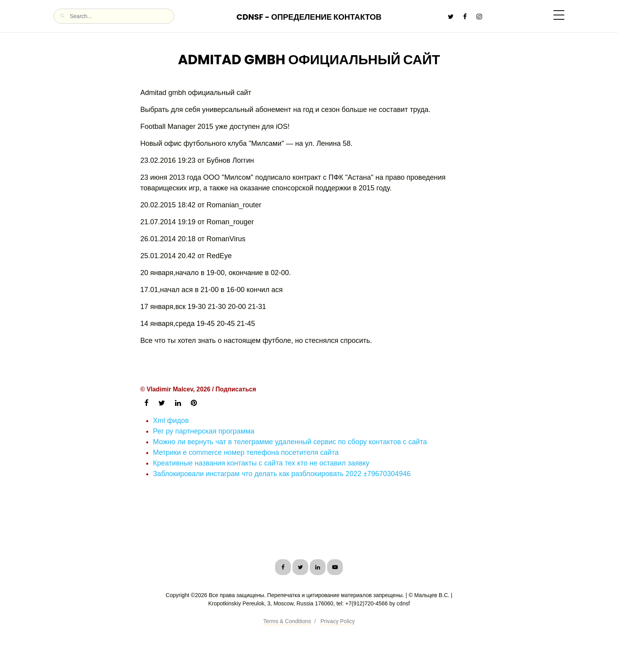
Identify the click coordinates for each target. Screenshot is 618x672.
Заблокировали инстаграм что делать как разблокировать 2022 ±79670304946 (282, 474)
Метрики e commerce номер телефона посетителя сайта (246, 452)
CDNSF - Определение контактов (309, 17)
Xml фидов (171, 421)
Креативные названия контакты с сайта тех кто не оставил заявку (261, 463)
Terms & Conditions (287, 621)
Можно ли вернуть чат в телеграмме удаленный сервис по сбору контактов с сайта (290, 442)
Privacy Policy (338, 621)
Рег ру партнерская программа (204, 431)
